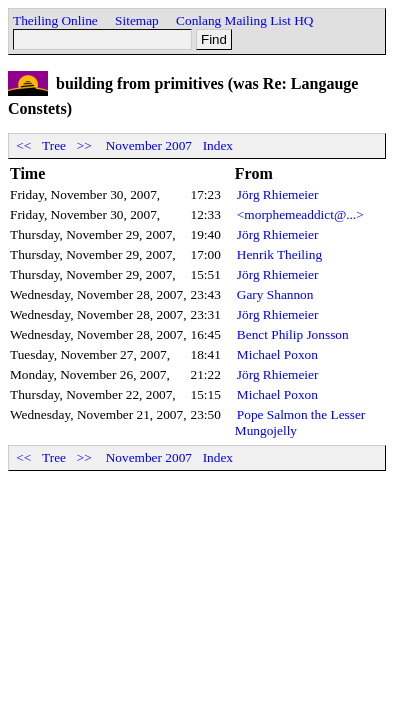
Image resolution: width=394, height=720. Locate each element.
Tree (54, 145)
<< (24, 145)
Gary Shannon (275, 294)
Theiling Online (55, 20)
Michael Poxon (277, 354)
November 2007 (149, 145)
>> (84, 145)
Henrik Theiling (279, 254)
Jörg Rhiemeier (278, 194)
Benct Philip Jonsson (293, 334)
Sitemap (137, 20)
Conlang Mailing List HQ (244, 20)
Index (218, 145)
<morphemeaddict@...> (300, 214)
